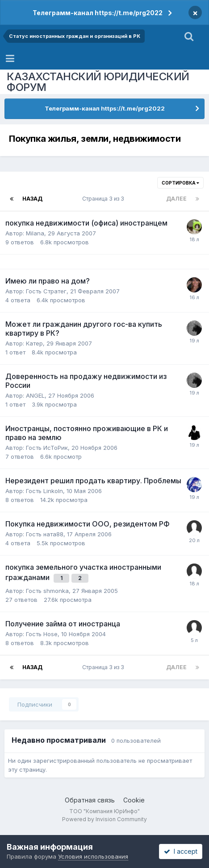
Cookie (134, 800)
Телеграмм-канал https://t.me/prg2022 (98, 13)
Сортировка (180, 183)
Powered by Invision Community (104, 819)
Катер (34, 343)
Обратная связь (90, 800)
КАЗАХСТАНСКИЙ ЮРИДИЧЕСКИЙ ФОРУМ (98, 82)
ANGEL (35, 395)
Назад (32, 199)
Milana (35, 233)
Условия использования (93, 856)
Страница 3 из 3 (104, 199)
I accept (181, 851)
